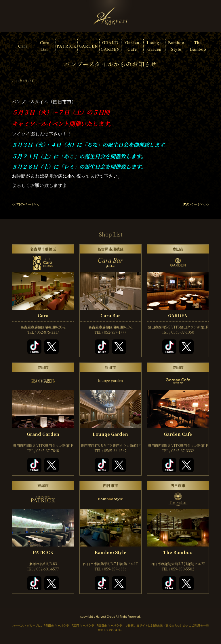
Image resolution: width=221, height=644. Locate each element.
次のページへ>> (196, 204)
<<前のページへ (25, 204)
